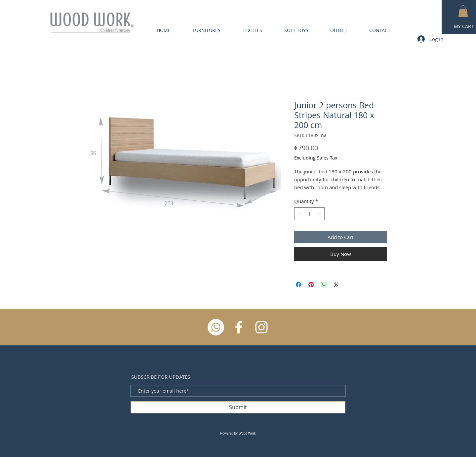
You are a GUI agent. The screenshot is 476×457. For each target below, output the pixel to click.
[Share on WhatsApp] (324, 285)
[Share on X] (336, 285)
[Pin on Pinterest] (311, 285)
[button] (463, 11)
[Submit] (238, 407)
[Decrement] (300, 214)
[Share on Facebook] (298, 285)
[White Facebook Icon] (239, 327)
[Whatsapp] (216, 327)
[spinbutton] (310, 214)
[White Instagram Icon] (261, 327)
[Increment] (319, 214)
